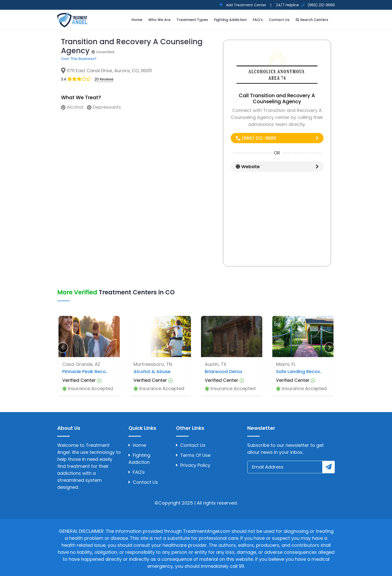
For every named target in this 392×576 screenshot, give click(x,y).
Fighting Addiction (230, 20)
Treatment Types (192, 20)
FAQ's (258, 20)
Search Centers (312, 20)
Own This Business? (79, 59)
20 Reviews (104, 79)
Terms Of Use (193, 455)
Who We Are (159, 20)
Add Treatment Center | (248, 5)
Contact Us (279, 20)
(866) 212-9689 (277, 138)
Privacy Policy (193, 465)
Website (277, 167)
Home (137, 20)
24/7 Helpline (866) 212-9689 (305, 5)
